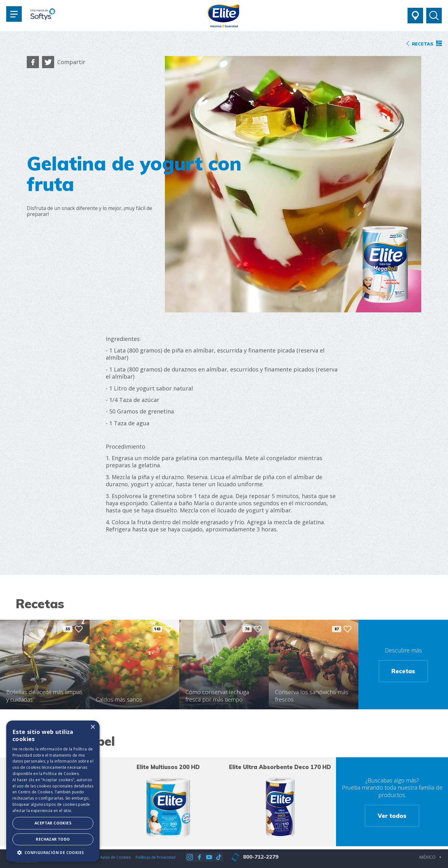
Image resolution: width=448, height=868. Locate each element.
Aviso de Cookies (115, 857)
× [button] (93, 727)
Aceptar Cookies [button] (53, 823)
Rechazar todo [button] (53, 839)
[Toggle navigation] (14, 14)
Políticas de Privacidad (156, 857)
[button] (53, 852)
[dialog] (53, 791)
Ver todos (392, 816)
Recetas (403, 671)
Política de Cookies (61, 774)
